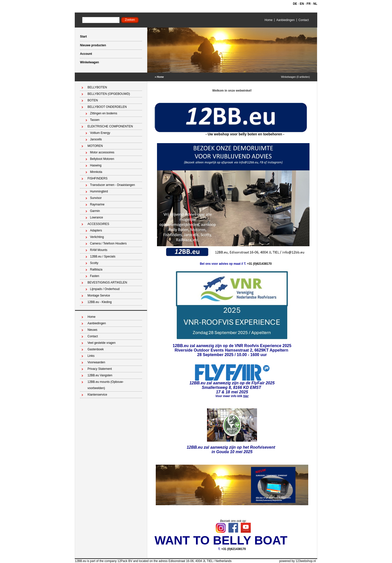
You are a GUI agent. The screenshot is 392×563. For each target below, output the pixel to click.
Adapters (96, 230)
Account (86, 54)
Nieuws (92, 330)
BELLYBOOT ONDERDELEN (107, 107)
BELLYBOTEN (97, 87)
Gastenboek (96, 349)
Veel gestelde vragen (101, 343)
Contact (304, 20)
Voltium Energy (100, 133)
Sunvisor (96, 198)
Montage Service (99, 296)
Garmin (95, 211)
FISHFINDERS (97, 178)
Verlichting (97, 237)
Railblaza (96, 269)
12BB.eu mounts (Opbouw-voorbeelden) (106, 385)
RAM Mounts (99, 250)
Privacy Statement (100, 369)
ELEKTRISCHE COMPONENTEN (110, 126)
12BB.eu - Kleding (100, 302)
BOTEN (93, 100)
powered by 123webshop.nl (297, 561)
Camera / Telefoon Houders (108, 243)
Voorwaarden (96, 362)
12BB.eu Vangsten (100, 375)
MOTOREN (95, 146)
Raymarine (97, 204)
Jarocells (96, 139)
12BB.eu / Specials (103, 256)
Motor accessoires (102, 152)
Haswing (96, 165)
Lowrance (96, 217)
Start (83, 37)
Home (268, 20)
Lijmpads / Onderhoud (105, 289)
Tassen (95, 120)
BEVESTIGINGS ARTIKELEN (107, 283)
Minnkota (96, 172)
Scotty (94, 263)
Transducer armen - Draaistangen (112, 185)
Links (91, 356)
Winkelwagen (89, 62)
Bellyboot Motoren (102, 159)
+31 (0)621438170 (259, 264)
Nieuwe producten (93, 45)
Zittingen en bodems (104, 113)
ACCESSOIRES (98, 224)
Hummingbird (99, 191)
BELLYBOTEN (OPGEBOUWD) (109, 94)
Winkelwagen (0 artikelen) (295, 77)
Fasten (95, 276)
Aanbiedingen (285, 20)
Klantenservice (97, 395)
